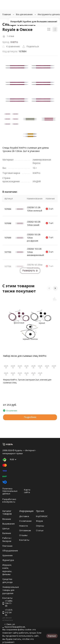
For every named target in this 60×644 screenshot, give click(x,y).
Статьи (40, 530)
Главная (7, 14)
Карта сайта (27, 491)
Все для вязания (24, 14)
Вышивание (9, 524)
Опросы (40, 526)
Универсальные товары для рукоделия (11, 590)
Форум (39, 521)
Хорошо (52, 636)
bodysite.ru (10, 502)
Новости (24, 526)
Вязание (7, 519)
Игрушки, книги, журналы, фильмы (7, 570)
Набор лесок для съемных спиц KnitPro (25, 356)
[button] (49, 288)
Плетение (7, 546)
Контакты (24, 540)
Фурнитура (8, 560)
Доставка (24, 516)
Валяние (7, 533)
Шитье (6, 528)
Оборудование (10, 551)
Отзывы (23, 535)
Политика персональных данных (10, 491)
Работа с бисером (7, 540)
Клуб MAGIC (42, 516)
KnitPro (14, 42)
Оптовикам (25, 530)
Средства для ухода (7, 581)
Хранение (8, 555)
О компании (25, 521)
